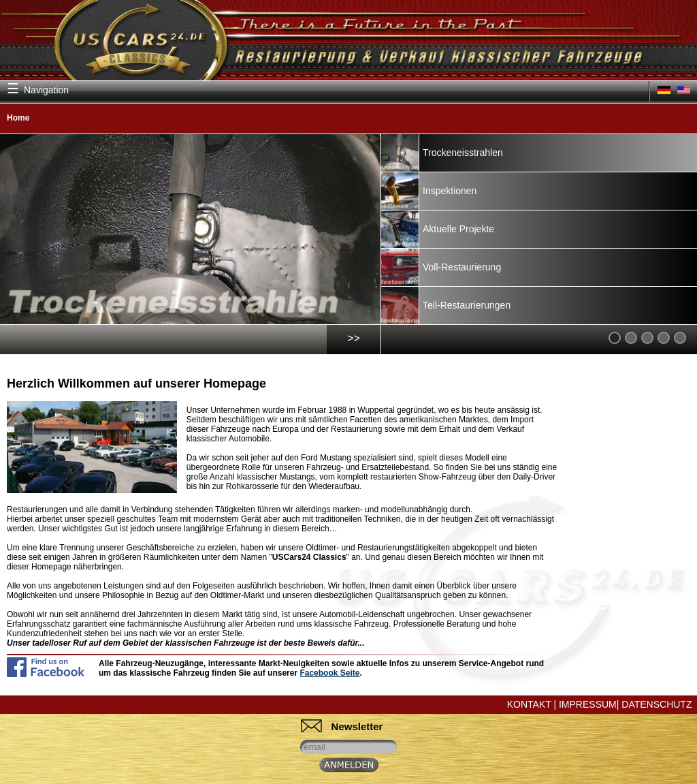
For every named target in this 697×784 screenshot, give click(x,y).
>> (354, 338)
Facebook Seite (329, 673)
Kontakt (529, 704)
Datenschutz (657, 704)
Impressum (588, 704)
